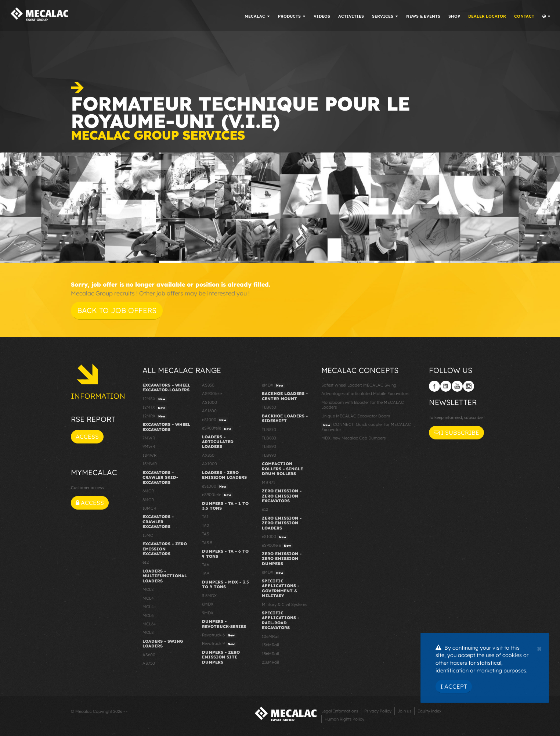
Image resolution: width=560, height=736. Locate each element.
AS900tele (212, 394)
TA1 (205, 517)
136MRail (270, 645)
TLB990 (269, 455)
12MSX (155, 399)
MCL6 (148, 615)
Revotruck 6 (219, 635)
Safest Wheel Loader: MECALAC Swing (359, 385)
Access (87, 437)
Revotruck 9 (219, 644)
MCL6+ (149, 624)
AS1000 (209, 402)
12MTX (155, 408)
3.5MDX (209, 596)
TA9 (205, 573)
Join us (404, 711)
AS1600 (209, 411)
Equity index (429, 711)
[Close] (539, 648)
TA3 (205, 534)
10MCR (149, 508)
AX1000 (209, 464)
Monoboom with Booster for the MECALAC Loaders (363, 405)
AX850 (208, 455)
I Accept (454, 686)
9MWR (149, 446)
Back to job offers (117, 310)
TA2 (205, 525)
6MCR (148, 491)
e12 (146, 562)
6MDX (208, 604)
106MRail (271, 636)
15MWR (150, 464)
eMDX (273, 385)
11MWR (149, 455)
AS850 (208, 385)
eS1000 (215, 420)
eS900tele (217, 428)
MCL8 (148, 632)
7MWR (149, 438)
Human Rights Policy (344, 719)
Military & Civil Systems (284, 604)
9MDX (208, 613)
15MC (148, 535)
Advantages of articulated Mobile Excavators (365, 394)
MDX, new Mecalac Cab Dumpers (353, 438)
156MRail (270, 654)
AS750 (149, 663)
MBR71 (268, 482)
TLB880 (269, 438)
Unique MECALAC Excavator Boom (356, 416)
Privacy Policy (378, 711)
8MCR (148, 500)
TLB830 (269, 407)
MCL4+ (149, 607)
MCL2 (148, 589)
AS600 (149, 655)
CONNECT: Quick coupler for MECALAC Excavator (366, 427)
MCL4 (148, 598)
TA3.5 (207, 543)
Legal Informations (340, 711)
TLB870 (269, 430)
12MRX (155, 416)
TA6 (205, 565)
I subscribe (456, 432)
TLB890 (269, 446)
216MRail (270, 662)
